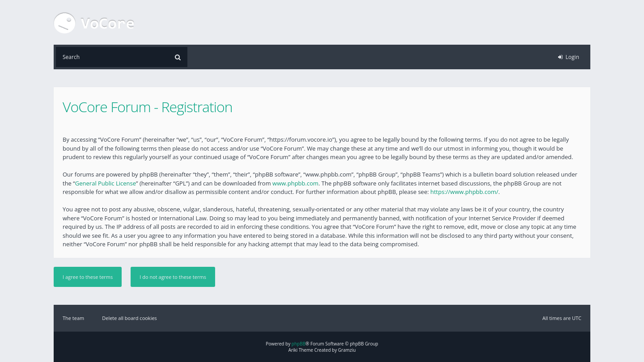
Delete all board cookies (129, 318)
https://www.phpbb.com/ (464, 192)
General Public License (106, 183)
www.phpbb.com (295, 183)
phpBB (299, 344)
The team (73, 318)
